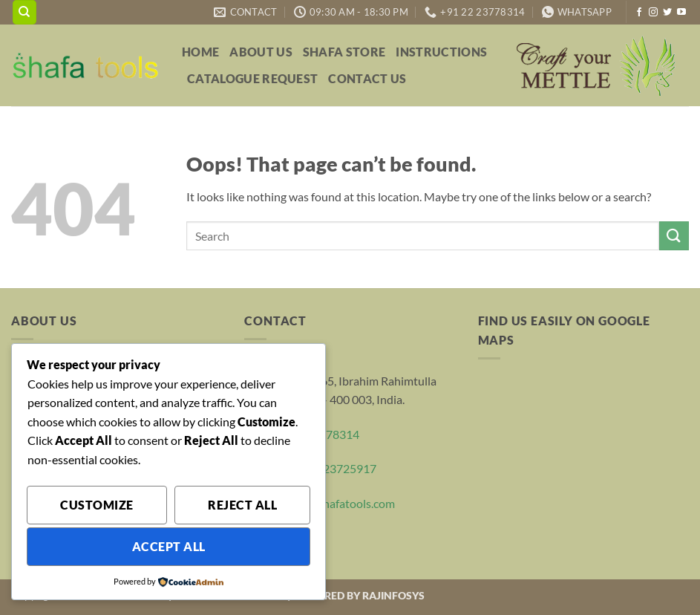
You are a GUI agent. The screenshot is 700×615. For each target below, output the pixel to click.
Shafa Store (344, 52)
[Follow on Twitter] (667, 13)
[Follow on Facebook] (639, 13)
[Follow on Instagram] (653, 13)
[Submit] (674, 236)
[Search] (24, 12)
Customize (97, 505)
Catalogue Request (252, 78)
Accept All (169, 547)
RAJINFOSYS (393, 595)
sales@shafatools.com (339, 503)
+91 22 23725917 (331, 468)
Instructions (441, 52)
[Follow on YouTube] (681, 13)
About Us (261, 52)
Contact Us (367, 78)
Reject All (242, 505)
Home (200, 52)
